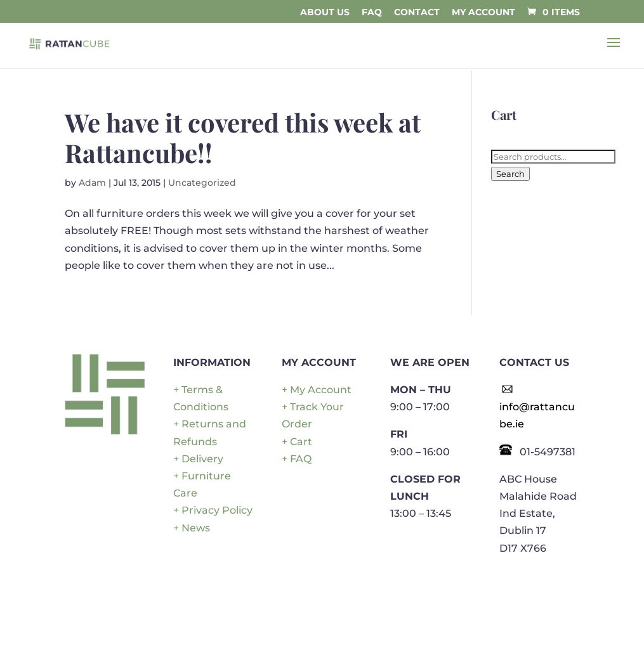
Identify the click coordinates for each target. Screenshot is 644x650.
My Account (483, 13)
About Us (325, 13)
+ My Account (317, 390)
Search (510, 174)
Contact (417, 13)
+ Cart (297, 442)
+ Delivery (198, 459)
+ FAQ (297, 459)
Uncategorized (202, 183)
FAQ (372, 13)
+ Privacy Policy (213, 510)
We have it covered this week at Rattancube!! (243, 137)
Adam (92, 183)
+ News (192, 528)
